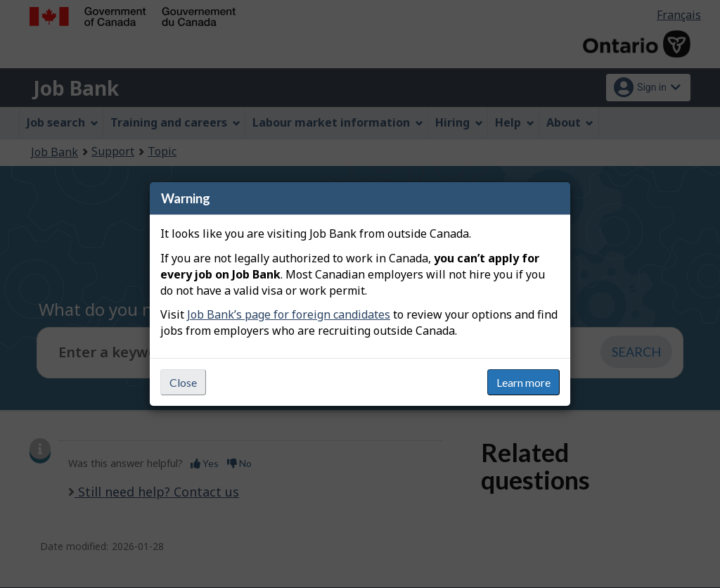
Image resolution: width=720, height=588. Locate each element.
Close (183, 382)
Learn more (523, 382)
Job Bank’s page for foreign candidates (289, 314)
